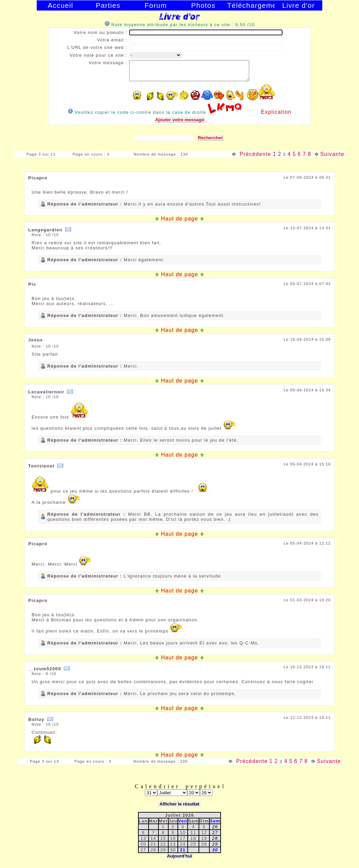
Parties (108, 5)
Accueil (61, 5)
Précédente (252, 158)
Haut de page (179, 223)
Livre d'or (298, 5)
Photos (203, 5)
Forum (156, 5)
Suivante (329, 158)
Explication (276, 116)
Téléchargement (251, 5)
